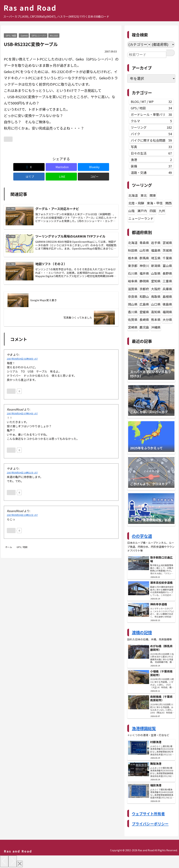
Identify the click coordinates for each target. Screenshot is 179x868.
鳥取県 (156, 296)
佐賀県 (133, 320)
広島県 (144, 304)
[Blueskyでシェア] (52, 167)
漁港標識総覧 (144, 728)
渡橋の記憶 (142, 632)
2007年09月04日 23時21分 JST (22, 509)
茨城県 (167, 250)
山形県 (144, 250)
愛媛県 (144, 312)
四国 (153, 211)
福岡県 (167, 312)
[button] (109, 167)
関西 (169, 203)
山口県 (156, 304)
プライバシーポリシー (150, 824)
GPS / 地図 (11, 35)
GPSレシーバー (39, 35)
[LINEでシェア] (90, 167)
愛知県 (156, 281)
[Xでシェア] (13, 167)
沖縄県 (156, 327)
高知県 (156, 312)
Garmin (24, 35)
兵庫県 (167, 289)
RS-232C (54, 35)
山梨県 (156, 273)
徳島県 (167, 304)
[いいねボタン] (8, 139)
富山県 (167, 266)
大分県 (167, 320)
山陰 (131, 211)
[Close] (20, 864)
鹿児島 (144, 327)
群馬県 (144, 258)
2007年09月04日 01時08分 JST (22, 352)
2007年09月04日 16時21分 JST (22, 466)
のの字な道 (142, 536)
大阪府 (156, 289)
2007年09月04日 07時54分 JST (22, 407)
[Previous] (4, 861)
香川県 (133, 312)
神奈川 (144, 266)
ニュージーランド (141, 218)
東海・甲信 (155, 203)
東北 (144, 195)
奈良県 (133, 296)
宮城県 (167, 243)
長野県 (167, 273)
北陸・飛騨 (136, 203)
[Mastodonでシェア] (32, 167)
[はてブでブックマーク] (71, 167)
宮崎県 (133, 327)
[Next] (13, 861)
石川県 (133, 273)
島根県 (167, 296)
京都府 (144, 289)
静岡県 (144, 281)
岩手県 (156, 243)
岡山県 (133, 304)
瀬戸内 (142, 211)
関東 (153, 195)
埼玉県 (156, 258)
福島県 (156, 250)
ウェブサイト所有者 (148, 814)
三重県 (167, 281)
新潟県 (156, 266)
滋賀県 (133, 289)
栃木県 (133, 258)
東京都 (133, 266)
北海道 (133, 195)
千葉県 (167, 258)
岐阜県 (133, 281)
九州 (162, 211)
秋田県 (133, 250)
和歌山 (144, 296)
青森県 (144, 243)
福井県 (144, 273)
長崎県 (144, 320)
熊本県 (156, 320)
